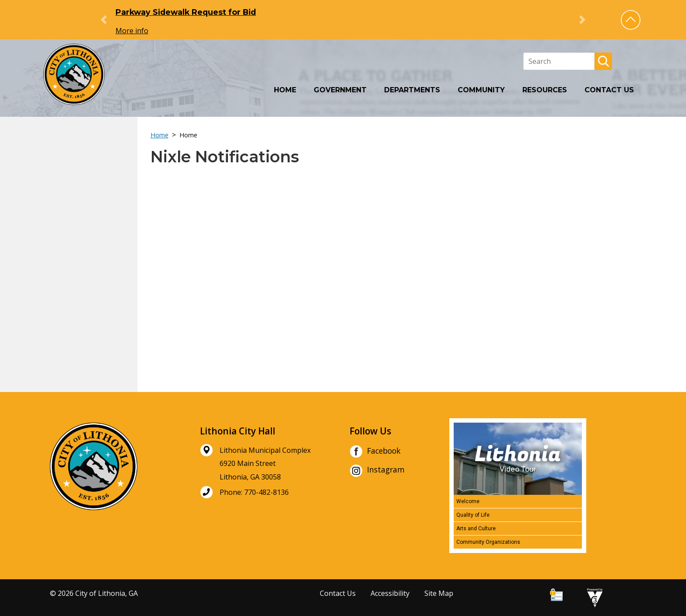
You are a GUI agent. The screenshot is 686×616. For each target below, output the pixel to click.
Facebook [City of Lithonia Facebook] (375, 451)
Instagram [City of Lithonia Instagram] (377, 471)
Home (285, 90)
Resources (545, 90)
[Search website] (559, 61)
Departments (412, 90)
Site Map (439, 593)
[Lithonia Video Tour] (518, 459)
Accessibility (390, 593)
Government (340, 90)
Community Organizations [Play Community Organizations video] (488, 542)
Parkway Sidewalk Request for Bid (186, 12)
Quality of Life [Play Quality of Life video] (473, 515)
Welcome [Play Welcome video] (468, 501)
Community (481, 90)
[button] (631, 20)
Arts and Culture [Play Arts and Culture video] (476, 528)
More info (132, 31)
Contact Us (609, 90)
